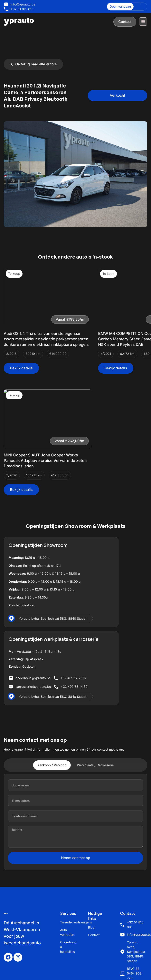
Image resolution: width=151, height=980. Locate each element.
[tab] (52, 765)
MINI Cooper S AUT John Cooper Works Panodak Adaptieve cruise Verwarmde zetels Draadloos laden (46, 461)
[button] (118, 96)
